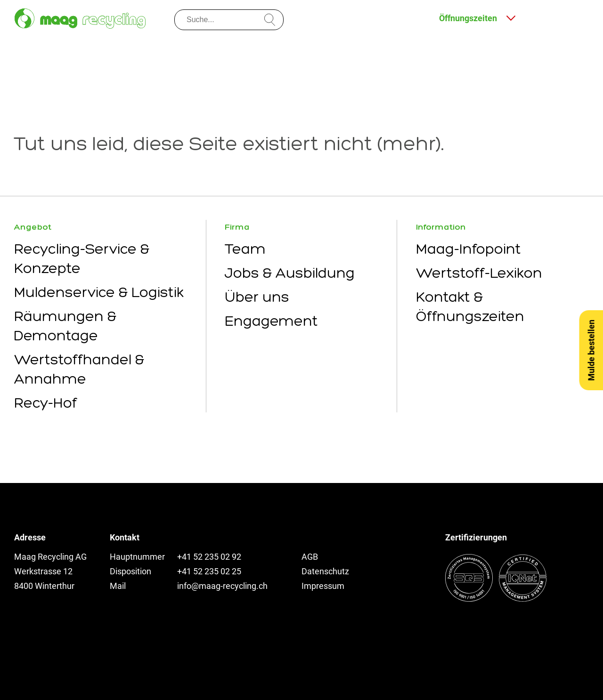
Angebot (33, 227)
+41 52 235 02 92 (209, 557)
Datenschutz (325, 571)
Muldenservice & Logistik (99, 292)
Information (441, 227)
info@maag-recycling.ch (222, 586)
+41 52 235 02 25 (209, 571)
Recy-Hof (46, 403)
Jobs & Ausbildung (290, 273)
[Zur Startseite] (80, 19)
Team (245, 249)
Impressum (323, 586)
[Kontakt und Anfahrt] (541, 17)
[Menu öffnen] (578, 17)
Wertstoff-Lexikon (479, 273)
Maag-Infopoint (469, 249)
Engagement (271, 321)
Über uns (257, 297)
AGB (310, 557)
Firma (237, 227)
